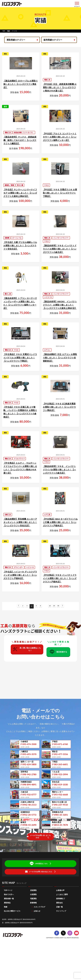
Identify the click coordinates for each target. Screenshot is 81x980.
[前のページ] (15, 605)
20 (56, 605)
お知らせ (37, 944)
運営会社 (59, 935)
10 (51, 605)
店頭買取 (33, 923)
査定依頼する (58, 652)
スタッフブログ (39, 939)
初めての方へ (9, 927)
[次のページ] (66, 605)
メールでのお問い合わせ (39, 869)
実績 (8, 31)
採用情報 (61, 931)
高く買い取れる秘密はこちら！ (27, 649)
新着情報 (33, 935)
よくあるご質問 (62, 927)
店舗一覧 (59, 939)
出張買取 (33, 927)
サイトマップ (61, 944)
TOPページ (8, 923)
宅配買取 (33, 931)
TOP (4, 31)
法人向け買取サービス (12, 944)
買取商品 (7, 935)
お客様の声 (60, 923)
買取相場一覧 (9, 931)
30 (61, 605)
